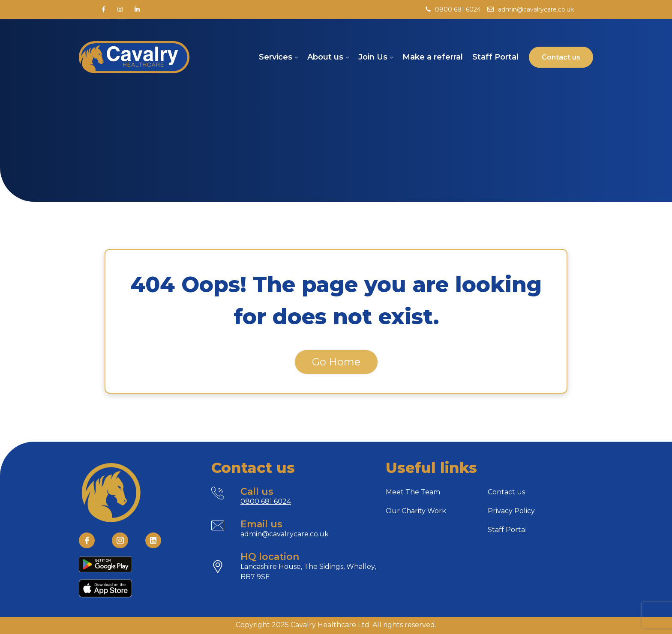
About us (325, 57)
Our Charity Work (416, 511)
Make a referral (433, 57)
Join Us (373, 57)
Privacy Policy (511, 511)
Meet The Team (413, 492)
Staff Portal (495, 57)
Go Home (336, 362)
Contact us (506, 492)
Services (276, 57)
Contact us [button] (561, 57)
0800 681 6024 (453, 9)
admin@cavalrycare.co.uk (531, 9)
